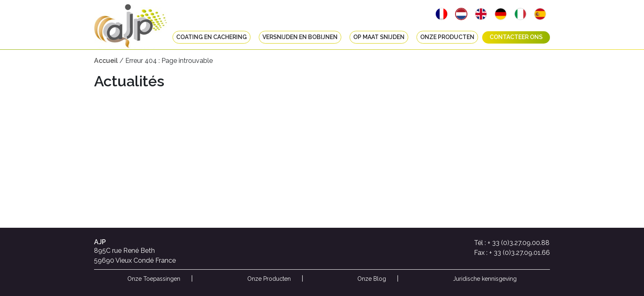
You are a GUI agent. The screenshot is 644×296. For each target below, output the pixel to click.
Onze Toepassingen (154, 279)
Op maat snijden (379, 37)
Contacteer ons (516, 37)
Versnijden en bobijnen (300, 37)
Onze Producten (447, 37)
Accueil (106, 61)
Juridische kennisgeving (485, 279)
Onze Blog (372, 279)
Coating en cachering (212, 37)
